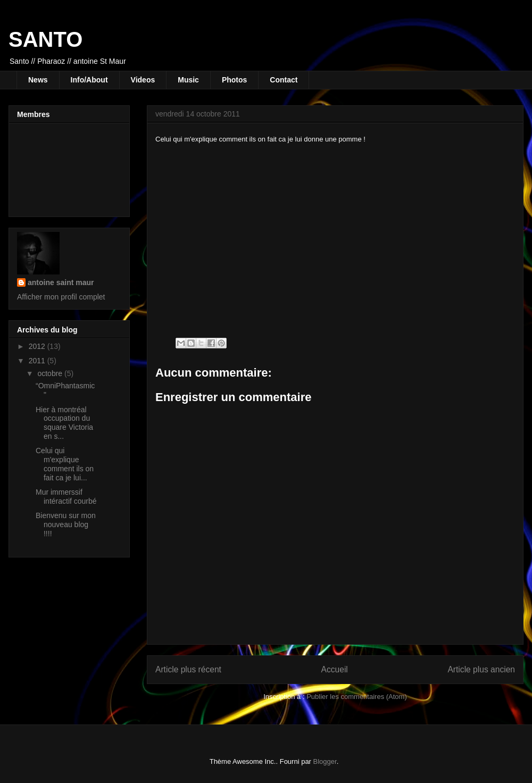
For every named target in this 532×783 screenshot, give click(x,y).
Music (188, 80)
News (38, 80)
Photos (234, 80)
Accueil (335, 669)
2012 (38, 346)
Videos (143, 80)
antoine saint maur (61, 282)
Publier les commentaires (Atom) (357, 697)
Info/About (89, 80)
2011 (38, 361)
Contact (284, 80)
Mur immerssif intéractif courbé (66, 497)
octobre (51, 373)
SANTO (45, 39)
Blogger (325, 761)
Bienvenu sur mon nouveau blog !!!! (66, 524)
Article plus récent (188, 669)
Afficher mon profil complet (61, 297)
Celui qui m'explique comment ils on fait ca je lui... (65, 464)
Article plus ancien (481, 669)
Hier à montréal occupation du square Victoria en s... (64, 423)
